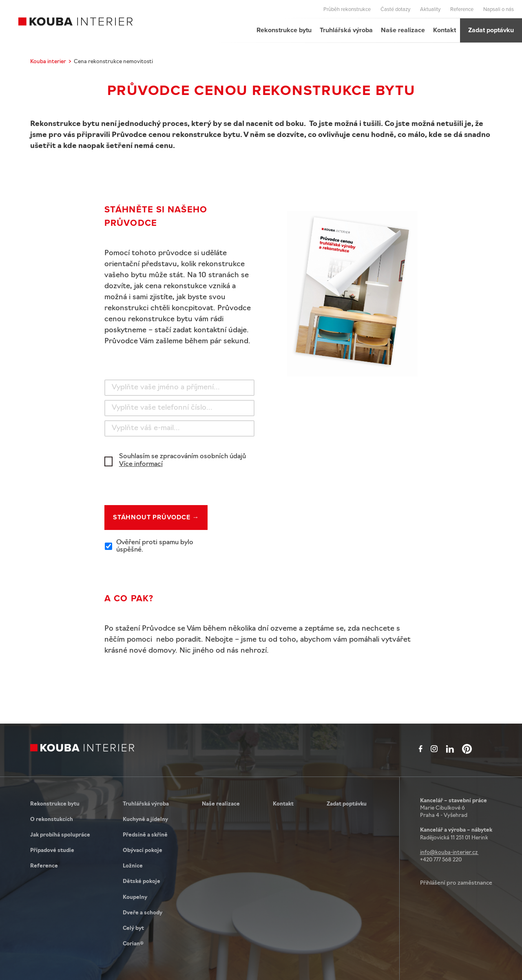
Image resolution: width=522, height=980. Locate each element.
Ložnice (133, 866)
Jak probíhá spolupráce (60, 835)
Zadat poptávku (491, 30)
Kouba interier (48, 62)
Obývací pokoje (143, 851)
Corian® (133, 944)
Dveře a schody (143, 913)
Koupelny (135, 897)
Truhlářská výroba (346, 30)
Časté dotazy (395, 9)
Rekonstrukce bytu (284, 30)
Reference (462, 9)
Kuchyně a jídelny (145, 820)
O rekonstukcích (52, 820)
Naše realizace (403, 30)
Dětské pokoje (142, 882)
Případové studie (52, 851)
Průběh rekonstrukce (347, 9)
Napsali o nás (499, 9)
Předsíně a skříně (145, 835)
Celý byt (133, 928)
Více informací (141, 464)
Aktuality (430, 9)
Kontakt (445, 30)
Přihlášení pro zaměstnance (456, 883)
